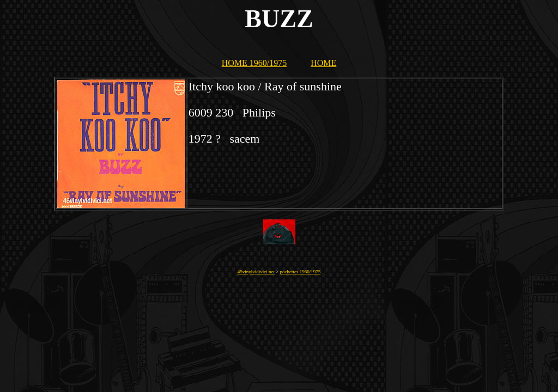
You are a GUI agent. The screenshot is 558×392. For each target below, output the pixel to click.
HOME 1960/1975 (254, 63)
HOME (323, 63)
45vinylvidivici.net (256, 272)
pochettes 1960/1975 (301, 272)
